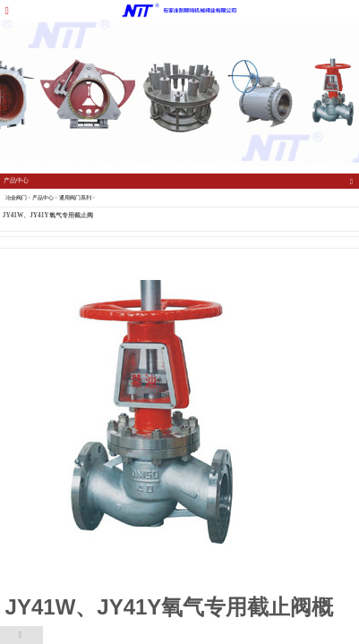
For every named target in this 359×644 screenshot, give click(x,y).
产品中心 (43, 198)
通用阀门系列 (75, 198)
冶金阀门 (16, 198)
